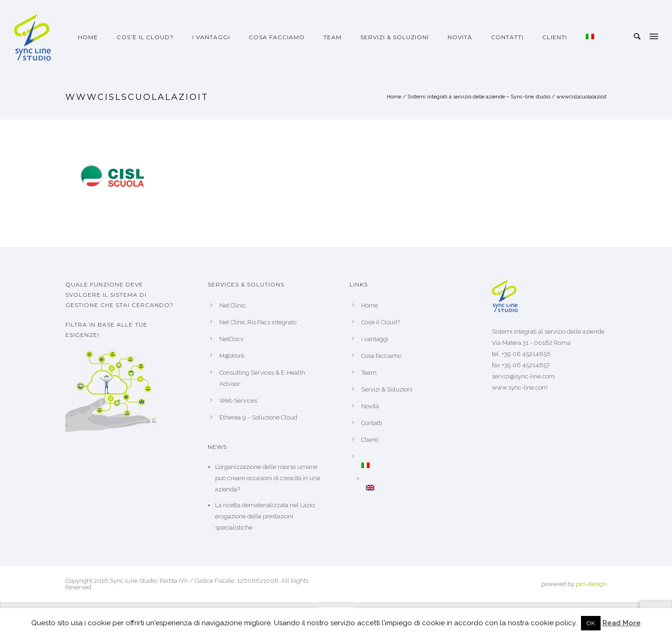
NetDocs (231, 339)
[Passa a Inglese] (415, 488)
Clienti (555, 37)
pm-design (591, 584)
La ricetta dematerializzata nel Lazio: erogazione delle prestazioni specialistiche (266, 516)
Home (88, 37)
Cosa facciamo (277, 37)
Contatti (507, 37)
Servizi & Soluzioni (395, 37)
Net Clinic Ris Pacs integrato (258, 322)
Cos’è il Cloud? (145, 37)
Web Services (238, 401)
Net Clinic (233, 305)
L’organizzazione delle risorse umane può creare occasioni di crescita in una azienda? (268, 478)
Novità (460, 37)
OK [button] (591, 623)
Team (332, 37)
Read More (622, 623)
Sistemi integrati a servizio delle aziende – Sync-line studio (479, 97)
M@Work (232, 356)
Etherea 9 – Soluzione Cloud (258, 417)
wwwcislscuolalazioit (581, 97)
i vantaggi (211, 37)
